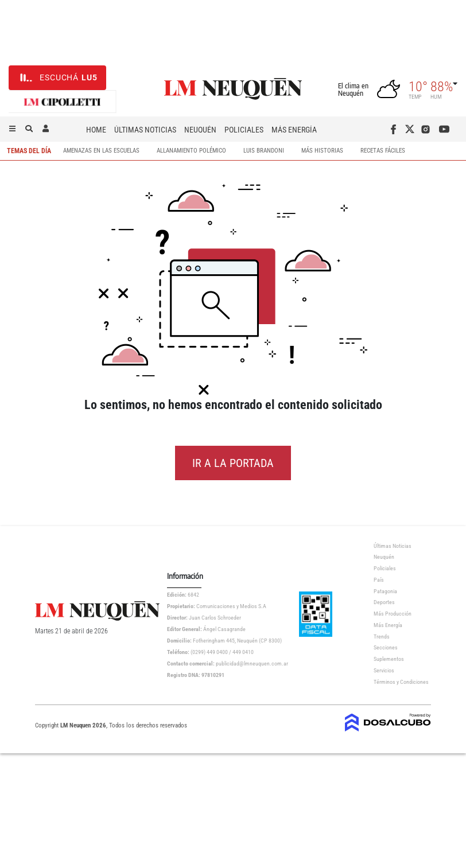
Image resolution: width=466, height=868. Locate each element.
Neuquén (200, 130)
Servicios (384, 671)
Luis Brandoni (264, 151)
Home (96, 130)
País (379, 580)
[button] (12, 129)
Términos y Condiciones (401, 682)
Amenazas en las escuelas (101, 151)
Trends (382, 637)
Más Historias (322, 151)
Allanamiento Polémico (191, 151)
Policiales (244, 130)
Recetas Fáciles (383, 151)
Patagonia (385, 591)
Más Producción (393, 614)
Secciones (386, 648)
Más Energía (294, 130)
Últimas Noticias (145, 130)
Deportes (384, 602)
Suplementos (389, 659)
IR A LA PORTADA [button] (233, 463)
